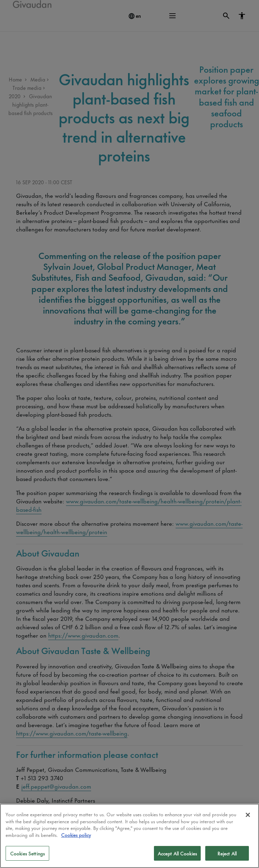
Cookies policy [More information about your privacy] (76, 835)
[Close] (248, 815)
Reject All (227, 853)
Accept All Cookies (177, 853)
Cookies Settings (27, 853)
